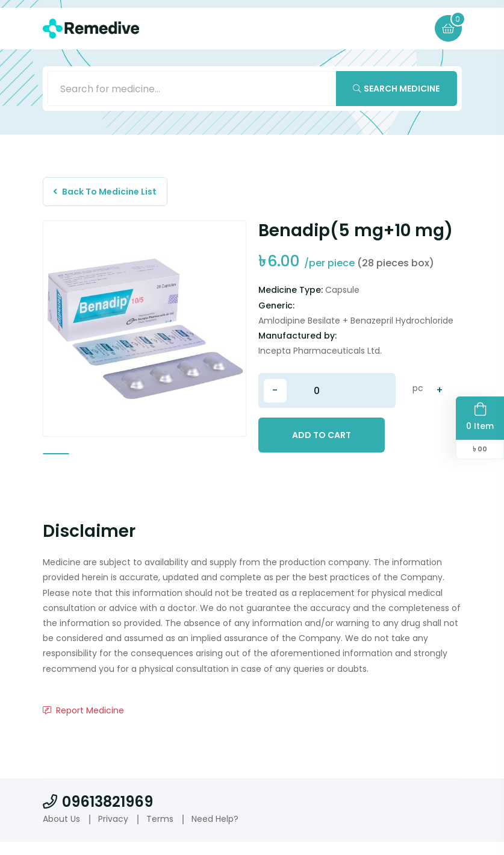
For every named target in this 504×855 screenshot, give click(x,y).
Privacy (113, 832)
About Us (61, 832)
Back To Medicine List (107, 193)
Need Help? (215, 832)
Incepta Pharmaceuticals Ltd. (320, 354)
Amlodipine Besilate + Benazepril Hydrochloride (356, 324)
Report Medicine (83, 723)
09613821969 (98, 815)
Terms (160, 832)
